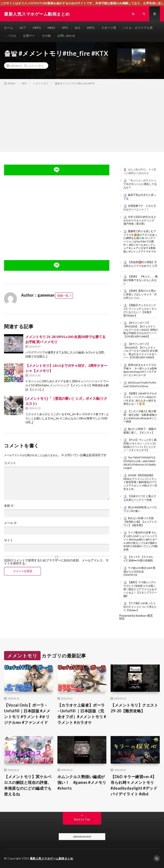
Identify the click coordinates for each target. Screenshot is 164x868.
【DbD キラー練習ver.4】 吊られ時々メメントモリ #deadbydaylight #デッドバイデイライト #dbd (134, 785)
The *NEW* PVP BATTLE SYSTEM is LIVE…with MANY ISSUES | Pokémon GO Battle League (140, 463)
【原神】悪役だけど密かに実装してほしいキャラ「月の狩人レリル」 (140, 294)
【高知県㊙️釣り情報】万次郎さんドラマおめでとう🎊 (140, 264)
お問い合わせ (66, 36)
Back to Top (82, 819)
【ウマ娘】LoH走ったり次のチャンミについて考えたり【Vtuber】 (140, 607)
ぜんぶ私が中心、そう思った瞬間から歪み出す (140, 171)
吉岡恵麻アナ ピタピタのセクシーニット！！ (140, 208)
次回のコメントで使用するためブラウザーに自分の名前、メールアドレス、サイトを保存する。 (56, 562)
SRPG (91, 28)
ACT (23, 28)
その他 (46, 36)
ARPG (37, 28)
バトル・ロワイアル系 (138, 28)
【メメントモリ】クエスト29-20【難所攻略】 (134, 708)
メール (10, 523)
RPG (65, 28)
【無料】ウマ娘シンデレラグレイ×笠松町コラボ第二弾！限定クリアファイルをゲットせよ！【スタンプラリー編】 (140, 589)
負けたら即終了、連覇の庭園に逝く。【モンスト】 (140, 431)
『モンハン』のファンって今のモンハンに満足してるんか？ (140, 184)
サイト (9, 540)
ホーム (9, 28)
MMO (51, 28)
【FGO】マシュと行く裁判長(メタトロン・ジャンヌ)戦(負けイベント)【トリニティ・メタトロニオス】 (140, 445)
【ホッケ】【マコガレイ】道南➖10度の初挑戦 (138, 559)
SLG (77, 28)
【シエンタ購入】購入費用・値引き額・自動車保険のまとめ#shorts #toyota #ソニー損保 (140, 416)
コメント (10, 463)
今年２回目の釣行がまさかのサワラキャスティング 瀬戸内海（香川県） (140, 220)
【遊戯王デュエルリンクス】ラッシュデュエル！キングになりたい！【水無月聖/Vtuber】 (140, 310)
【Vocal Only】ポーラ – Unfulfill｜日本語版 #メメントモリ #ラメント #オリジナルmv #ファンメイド (27, 714)
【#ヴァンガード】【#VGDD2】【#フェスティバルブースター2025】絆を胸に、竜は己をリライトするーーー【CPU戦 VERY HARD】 (141, 351)
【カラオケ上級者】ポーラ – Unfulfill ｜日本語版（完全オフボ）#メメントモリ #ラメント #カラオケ (82, 714)
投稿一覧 (63, 296)
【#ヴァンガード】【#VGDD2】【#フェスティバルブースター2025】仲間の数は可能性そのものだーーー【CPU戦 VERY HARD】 (141, 330)
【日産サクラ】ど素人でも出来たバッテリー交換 (140, 498)
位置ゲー (29, 36)
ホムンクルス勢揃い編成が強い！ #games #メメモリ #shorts (82, 782)
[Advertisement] (82, 118)
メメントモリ (36, 66)
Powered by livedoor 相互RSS (136, 617)
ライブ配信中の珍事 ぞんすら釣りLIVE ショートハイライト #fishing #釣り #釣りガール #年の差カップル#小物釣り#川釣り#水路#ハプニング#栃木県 (141, 541)
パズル (12, 36)
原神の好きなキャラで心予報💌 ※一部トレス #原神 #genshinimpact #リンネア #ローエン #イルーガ (140, 370)
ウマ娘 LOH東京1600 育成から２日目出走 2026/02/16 (139, 571)
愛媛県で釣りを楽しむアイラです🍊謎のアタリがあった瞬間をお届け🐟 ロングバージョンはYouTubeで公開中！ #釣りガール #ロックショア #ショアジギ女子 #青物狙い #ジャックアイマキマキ (140, 241)
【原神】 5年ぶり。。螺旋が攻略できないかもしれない (141, 280)
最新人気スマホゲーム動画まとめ (52, 858)
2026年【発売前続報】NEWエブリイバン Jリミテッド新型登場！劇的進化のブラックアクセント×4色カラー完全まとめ (140, 482)
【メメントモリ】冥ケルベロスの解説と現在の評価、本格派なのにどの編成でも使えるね (28, 785)
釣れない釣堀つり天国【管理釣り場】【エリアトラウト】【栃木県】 (140, 522)
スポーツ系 (109, 28)
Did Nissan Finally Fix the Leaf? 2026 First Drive (140, 384)
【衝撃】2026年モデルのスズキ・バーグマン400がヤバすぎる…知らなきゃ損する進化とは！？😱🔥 (140, 399)
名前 (9, 506)
